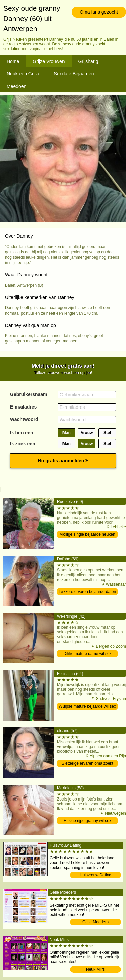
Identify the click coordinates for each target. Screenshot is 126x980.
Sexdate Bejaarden (74, 74)
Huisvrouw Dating (95, 875)
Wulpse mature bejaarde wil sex (87, 706)
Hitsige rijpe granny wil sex (87, 821)
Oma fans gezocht (99, 12)
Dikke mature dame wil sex (87, 654)
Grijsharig (88, 61)
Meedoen (16, 86)
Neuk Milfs (95, 969)
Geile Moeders (95, 922)
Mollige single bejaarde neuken (87, 534)
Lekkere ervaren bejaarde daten (87, 592)
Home (13, 61)
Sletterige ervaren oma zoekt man (87, 764)
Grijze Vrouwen (49, 61)
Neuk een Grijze (24, 74)
